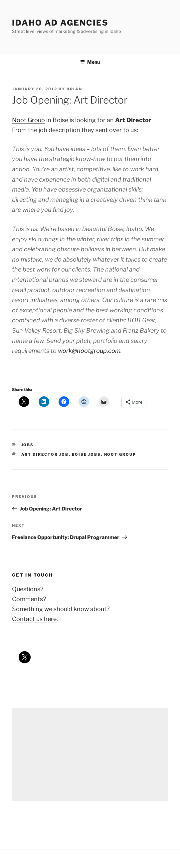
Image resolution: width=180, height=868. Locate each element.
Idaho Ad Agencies (60, 23)
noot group (120, 454)
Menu (90, 62)
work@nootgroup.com (89, 351)
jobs (28, 445)
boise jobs (87, 454)
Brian (74, 89)
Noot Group (28, 120)
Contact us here (34, 619)
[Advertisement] (90, 755)
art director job (45, 454)
